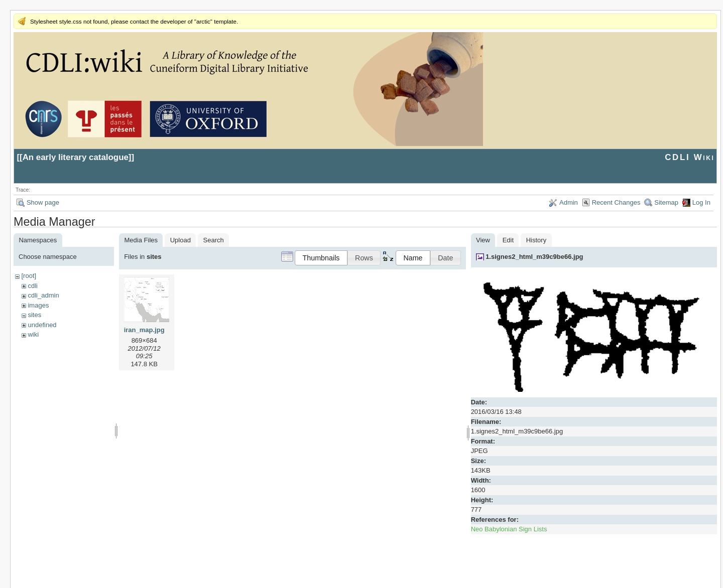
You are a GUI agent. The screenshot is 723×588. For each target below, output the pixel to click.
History (536, 240)
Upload (180, 240)
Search (214, 240)
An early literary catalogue (76, 157)
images (38, 305)
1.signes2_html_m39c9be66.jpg (534, 257)
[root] (29, 276)
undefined (42, 325)
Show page (43, 202)
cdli (33, 286)
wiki (33, 334)
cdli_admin (43, 295)
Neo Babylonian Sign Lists (509, 529)
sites (34, 315)
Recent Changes (616, 202)
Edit (508, 240)
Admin (569, 202)
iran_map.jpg (144, 330)
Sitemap (666, 202)
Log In (701, 202)
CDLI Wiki (690, 157)
